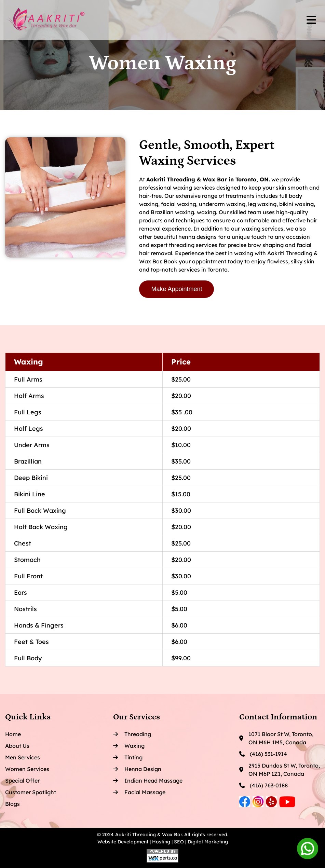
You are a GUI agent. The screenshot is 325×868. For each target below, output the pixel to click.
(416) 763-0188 (263, 785)
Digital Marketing (208, 842)
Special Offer (22, 781)
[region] (162, 509)
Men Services (23, 757)
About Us (17, 746)
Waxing (129, 746)
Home (13, 734)
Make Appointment (177, 289)
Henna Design (137, 769)
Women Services (27, 769)
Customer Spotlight (31, 792)
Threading (132, 734)
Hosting (161, 842)
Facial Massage (139, 792)
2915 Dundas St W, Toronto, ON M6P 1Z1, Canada (280, 770)
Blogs (12, 804)
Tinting (128, 757)
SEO (179, 842)
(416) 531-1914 (263, 754)
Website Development (123, 842)
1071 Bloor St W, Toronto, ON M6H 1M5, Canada (276, 738)
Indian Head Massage (148, 781)
